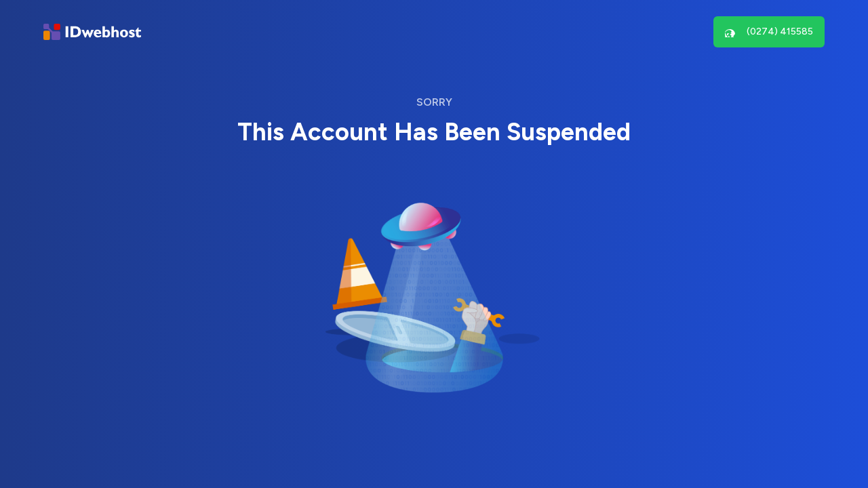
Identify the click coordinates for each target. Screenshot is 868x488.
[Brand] (92, 32)
